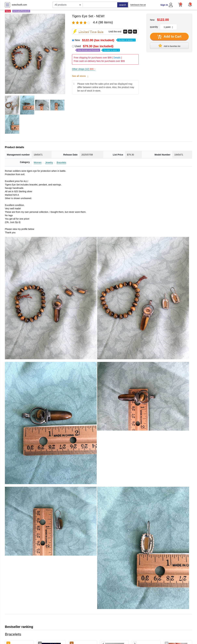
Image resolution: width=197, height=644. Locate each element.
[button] (190, 4)
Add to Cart (169, 37)
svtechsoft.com (19, 5)
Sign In (164, 5)
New (105, 40)
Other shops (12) (84, 69)
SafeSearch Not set (138, 5)
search (123, 5)
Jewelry (49, 162)
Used (97, 48)
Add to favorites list (169, 46)
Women (38, 162)
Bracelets (61, 162)
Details (117, 58)
